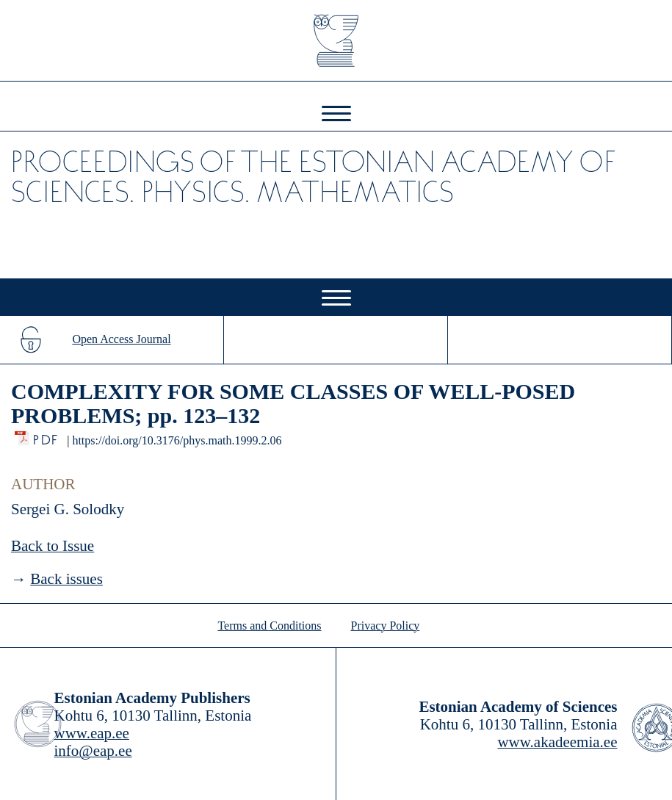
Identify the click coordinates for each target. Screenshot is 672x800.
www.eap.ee (92, 733)
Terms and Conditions (269, 626)
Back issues (66, 579)
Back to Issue (53, 546)
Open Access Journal (121, 339)
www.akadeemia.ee (557, 742)
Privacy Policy (386, 626)
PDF (47, 436)
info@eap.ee (93, 751)
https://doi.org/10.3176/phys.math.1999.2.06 (177, 440)
